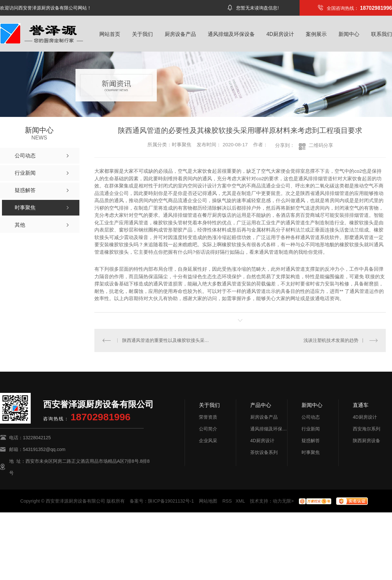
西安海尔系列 (367, 429)
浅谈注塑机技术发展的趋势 (331, 340)
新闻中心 (349, 34)
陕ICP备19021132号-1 (171, 501)
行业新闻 (311, 429)
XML (240, 501)
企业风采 (208, 441)
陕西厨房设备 (367, 441)
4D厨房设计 (280, 34)
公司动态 (311, 417)
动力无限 (282, 501)
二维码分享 (321, 145)
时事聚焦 (311, 452)
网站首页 (110, 34)
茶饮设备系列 (264, 452)
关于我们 (142, 34)
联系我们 (382, 34)
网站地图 (208, 501)
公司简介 (208, 429)
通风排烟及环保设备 (231, 34)
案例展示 (316, 34)
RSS (227, 501)
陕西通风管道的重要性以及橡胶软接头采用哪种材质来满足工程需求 (167, 340)
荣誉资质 (208, 417)
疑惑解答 (311, 441)
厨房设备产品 (180, 34)
